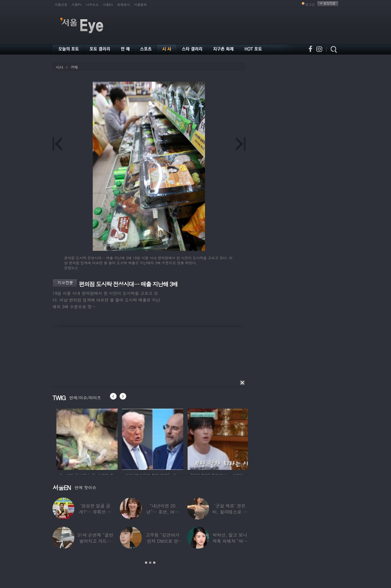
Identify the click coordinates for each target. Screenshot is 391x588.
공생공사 (124, 5)
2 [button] (150, 563)
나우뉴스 (92, 5)
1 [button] (146, 563)
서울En (108, 5)
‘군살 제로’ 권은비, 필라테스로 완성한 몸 (230, 512)
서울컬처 (141, 5)
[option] (115, 438)
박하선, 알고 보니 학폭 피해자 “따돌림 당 (230, 541)
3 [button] (154, 563)
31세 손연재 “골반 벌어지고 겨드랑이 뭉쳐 (95, 541)
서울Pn (77, 5)
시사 (59, 67)
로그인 (310, 5)
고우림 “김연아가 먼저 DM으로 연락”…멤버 (163, 541)
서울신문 (61, 5)
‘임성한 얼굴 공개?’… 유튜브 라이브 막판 (95, 512)
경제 (74, 67)
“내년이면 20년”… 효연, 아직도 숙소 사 (163, 512)
